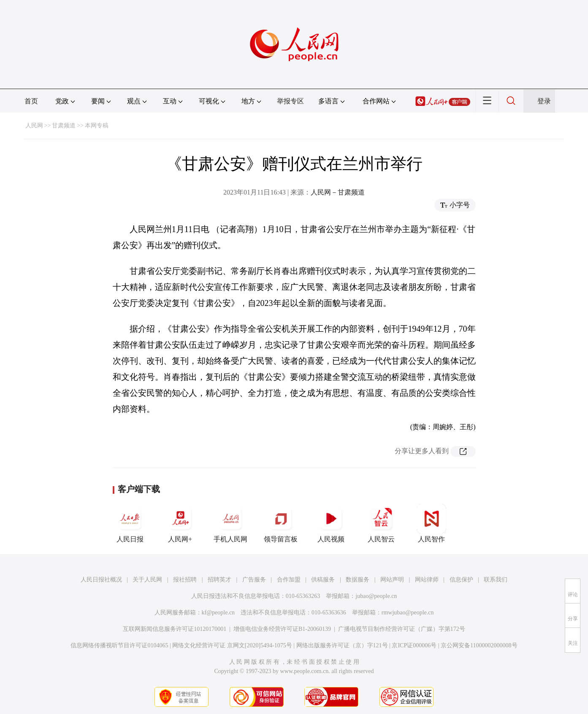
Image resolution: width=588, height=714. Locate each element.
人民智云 (381, 523)
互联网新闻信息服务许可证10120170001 (175, 629)
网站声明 (392, 580)
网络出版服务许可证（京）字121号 (342, 645)
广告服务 (254, 580)
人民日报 (130, 523)
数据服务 (358, 580)
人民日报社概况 (101, 580)
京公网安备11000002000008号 (479, 645)
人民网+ (180, 523)
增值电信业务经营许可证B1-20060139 (282, 629)
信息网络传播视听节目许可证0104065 (119, 645)
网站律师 (427, 580)
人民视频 (331, 523)
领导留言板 (281, 523)
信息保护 (461, 580)
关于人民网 (147, 580)
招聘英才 (219, 580)
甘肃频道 (64, 126)
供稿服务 (323, 580)
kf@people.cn (218, 613)
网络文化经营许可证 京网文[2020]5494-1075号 (232, 645)
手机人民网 (230, 523)
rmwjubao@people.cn (408, 613)
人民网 (34, 126)
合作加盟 (289, 580)
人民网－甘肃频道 (338, 192)
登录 (544, 101)
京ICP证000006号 (414, 645)
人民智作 (431, 523)
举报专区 (290, 101)
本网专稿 (97, 126)
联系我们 (496, 580)
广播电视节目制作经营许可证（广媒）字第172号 (402, 629)
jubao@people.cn (376, 596)
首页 (31, 101)
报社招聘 (185, 580)
